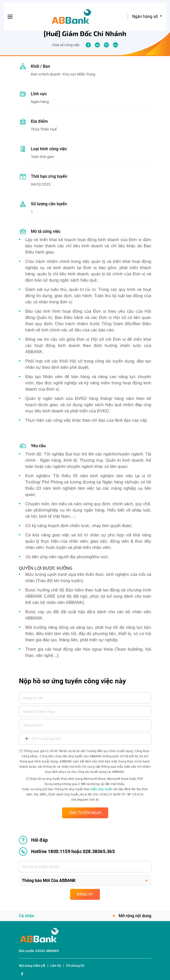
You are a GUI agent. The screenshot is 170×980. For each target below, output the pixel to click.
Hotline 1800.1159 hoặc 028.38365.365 (67, 852)
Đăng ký (85, 894)
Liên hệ (56, 966)
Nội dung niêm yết (32, 966)
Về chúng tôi (75, 966)
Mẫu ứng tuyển (102, 789)
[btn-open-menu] (10, 17)
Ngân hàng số (145, 16)
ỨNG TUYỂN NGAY (85, 813)
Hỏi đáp (33, 840)
